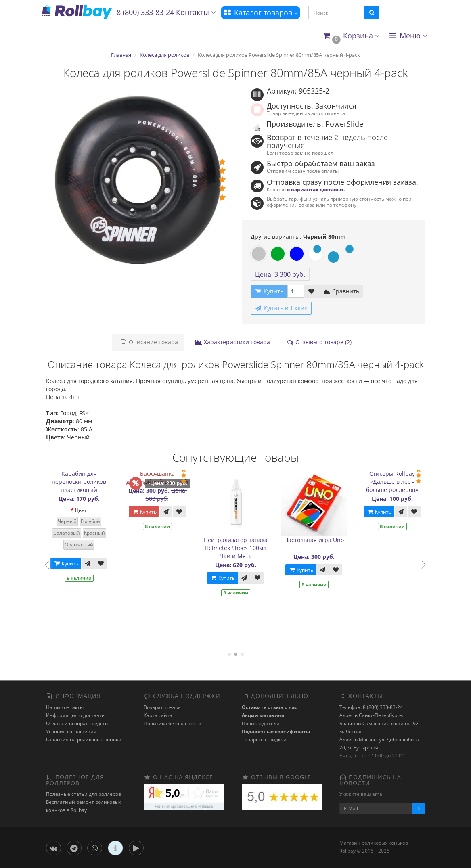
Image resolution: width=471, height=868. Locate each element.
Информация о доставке (75, 715)
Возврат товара (162, 707)
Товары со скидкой (264, 739)
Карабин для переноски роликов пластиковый (84, 482)
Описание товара (150, 342)
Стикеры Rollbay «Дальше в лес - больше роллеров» (397, 482)
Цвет (86, 510)
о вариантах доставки (315, 189)
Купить (71, 564)
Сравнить (341, 291)
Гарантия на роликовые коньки (84, 739)
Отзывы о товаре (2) (317, 342)
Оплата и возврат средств (77, 723)
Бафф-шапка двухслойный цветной (162, 478)
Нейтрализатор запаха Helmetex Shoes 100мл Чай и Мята (241, 548)
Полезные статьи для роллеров (84, 794)
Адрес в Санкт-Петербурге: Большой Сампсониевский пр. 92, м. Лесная (380, 723)
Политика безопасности (173, 723)
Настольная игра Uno (319, 540)
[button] (351, 36)
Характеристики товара (232, 342)
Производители (261, 723)
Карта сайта (158, 715)
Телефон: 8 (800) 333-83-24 (371, 707)
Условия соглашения (71, 731)
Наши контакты (65, 707)
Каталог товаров (261, 13)
